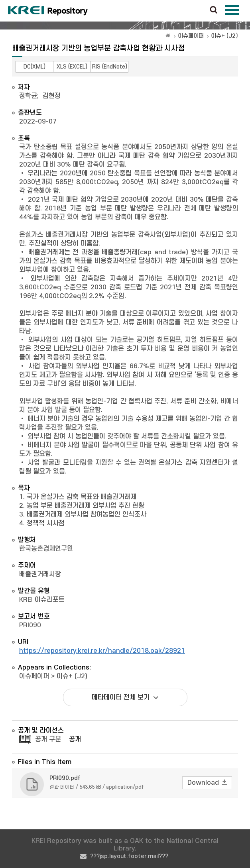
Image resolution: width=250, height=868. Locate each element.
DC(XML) (34, 67)
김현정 (52, 96)
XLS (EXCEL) (72, 67)
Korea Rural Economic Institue (48, 11)
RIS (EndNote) (110, 67)
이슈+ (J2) (224, 36)
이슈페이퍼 (191, 36)
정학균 (28, 96)
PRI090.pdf (65, 778)
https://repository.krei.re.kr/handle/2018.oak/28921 (102, 651)
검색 (214, 10)
